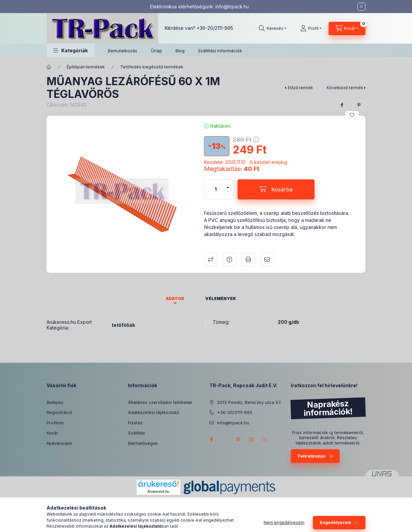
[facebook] (342, 105)
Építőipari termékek (86, 67)
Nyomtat (248, 259)
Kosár (52, 433)
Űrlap (156, 51)
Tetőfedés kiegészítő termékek (152, 67)
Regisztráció (59, 412)
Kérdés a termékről (229, 259)
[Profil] (311, 28)
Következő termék (345, 88)
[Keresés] (273, 28)
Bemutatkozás (123, 51)
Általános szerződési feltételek (160, 402)
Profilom (55, 423)
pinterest (238, 439)
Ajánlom (267, 259)
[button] (71, 50)
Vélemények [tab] (221, 299)
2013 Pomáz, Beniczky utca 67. (249, 402)
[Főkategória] (49, 67)
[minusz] (228, 194)
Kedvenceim (59, 443)
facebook (211, 439)
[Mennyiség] (216, 189)
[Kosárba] (276, 189)
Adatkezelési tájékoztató (154, 412)
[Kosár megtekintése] (347, 28)
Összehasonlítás (211, 259)
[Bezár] (361, 7)
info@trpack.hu (232, 7)
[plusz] (228, 185)
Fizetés (135, 423)
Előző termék (300, 88)
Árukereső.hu (158, 491)
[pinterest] (359, 105)
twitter (225, 439)
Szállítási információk (220, 51)
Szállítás (136, 433)
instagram (252, 439)
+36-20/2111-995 (215, 28)
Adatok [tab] (175, 299)
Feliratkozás (312, 456)
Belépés (55, 402)
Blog (180, 51)
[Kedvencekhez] (352, 115)
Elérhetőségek (143, 443)
